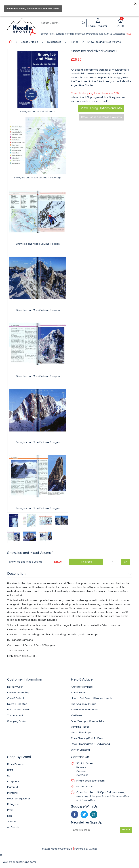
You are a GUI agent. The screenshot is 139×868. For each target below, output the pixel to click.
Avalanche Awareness (84, 710)
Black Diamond (16, 764)
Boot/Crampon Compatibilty (87, 721)
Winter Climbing (80, 750)
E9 (9, 776)
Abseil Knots (78, 693)
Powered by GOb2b (86, 849)
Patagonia (13, 804)
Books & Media (48, 34)
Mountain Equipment (19, 799)
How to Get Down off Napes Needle (92, 698)
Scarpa (12, 821)
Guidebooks (54, 42)
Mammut (13, 787)
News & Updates (17, 704)
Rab (10, 816)
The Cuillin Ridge (81, 733)
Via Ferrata (78, 715)
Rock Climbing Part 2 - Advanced (90, 744)
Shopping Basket (17, 721)
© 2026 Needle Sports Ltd (57, 849)
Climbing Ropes (80, 727)
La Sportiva (14, 781)
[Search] (83, 23)
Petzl (10, 810)
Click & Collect (16, 698)
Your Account (15, 715)
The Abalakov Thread (84, 704)
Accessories (119, 34)
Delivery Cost (15, 687)
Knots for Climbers (82, 687)
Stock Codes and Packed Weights (101, 117)
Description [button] (16, 574)
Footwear (80, 34)
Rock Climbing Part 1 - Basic (88, 738)
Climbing (60, 34)
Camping (108, 34)
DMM (10, 770)
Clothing (70, 34)
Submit (126, 830)
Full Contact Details (19, 710)
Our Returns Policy (18, 693)
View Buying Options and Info (101, 108)
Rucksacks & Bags (94, 34)
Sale (129, 34)
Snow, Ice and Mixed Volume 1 (105, 42)
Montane (12, 793)
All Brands (13, 827)
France (74, 42)
